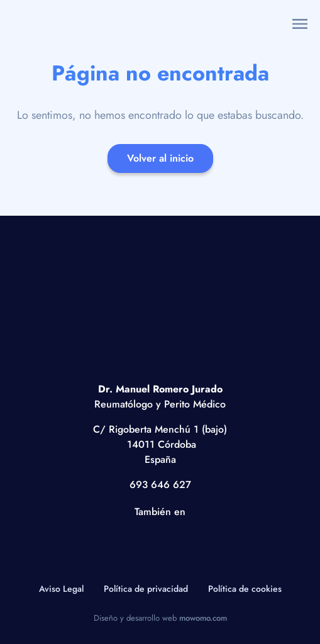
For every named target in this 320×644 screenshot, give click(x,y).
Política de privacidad (146, 589)
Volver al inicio (160, 158)
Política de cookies (245, 589)
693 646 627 (160, 485)
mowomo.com (203, 618)
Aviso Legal (61, 589)
